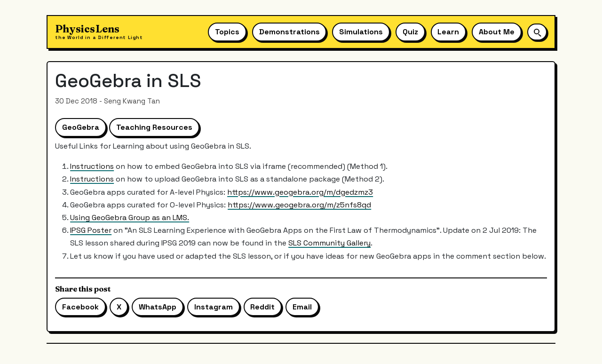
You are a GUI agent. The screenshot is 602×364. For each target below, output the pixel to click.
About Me (497, 32)
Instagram (214, 307)
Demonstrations (289, 32)
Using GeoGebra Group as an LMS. (130, 218)
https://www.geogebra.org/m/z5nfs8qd (299, 205)
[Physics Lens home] (99, 32)
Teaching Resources (154, 127)
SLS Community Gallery (329, 243)
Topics (227, 32)
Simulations (361, 32)
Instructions (92, 166)
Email (302, 307)
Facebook (80, 307)
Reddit (262, 307)
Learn (448, 32)
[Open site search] (537, 32)
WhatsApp (158, 307)
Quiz (410, 32)
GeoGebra (81, 127)
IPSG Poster (91, 230)
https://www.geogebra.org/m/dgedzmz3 (300, 192)
